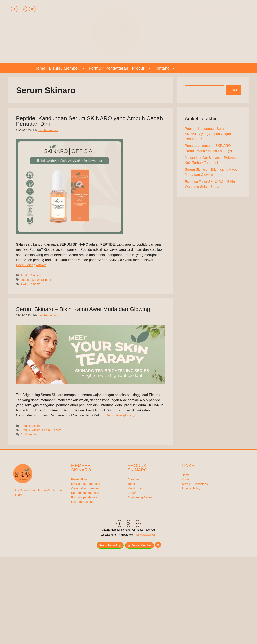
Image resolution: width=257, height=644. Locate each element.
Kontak (186, 479)
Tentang (165, 68)
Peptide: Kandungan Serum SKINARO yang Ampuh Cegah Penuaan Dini (90, 121)
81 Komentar (29, 434)
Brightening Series (140, 497)
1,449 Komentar (31, 284)
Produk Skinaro (31, 275)
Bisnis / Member (67, 68)
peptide (25, 280)
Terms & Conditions (195, 484)
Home (40, 68)
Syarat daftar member (86, 484)
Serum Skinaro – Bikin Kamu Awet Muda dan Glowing (83, 309)
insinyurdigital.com (146, 533)
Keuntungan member (85, 493)
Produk (142, 68)
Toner (131, 484)
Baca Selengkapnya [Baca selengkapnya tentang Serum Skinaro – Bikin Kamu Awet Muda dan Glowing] (121, 415)
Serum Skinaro (42, 280)
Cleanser (134, 479)
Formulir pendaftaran (85, 497)
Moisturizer (135, 488)
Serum (132, 493)
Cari (234, 90)
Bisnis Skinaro (81, 479)
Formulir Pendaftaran (109, 68)
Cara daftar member (85, 488)
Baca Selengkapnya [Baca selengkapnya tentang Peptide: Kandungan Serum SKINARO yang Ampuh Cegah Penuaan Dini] (31, 265)
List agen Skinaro (83, 502)
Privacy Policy (191, 488)
